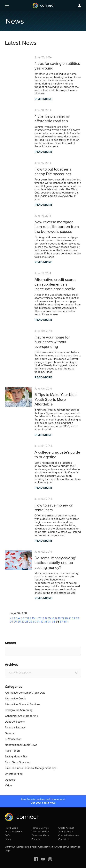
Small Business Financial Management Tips (31, 768)
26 (19, 622)
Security (36, 839)
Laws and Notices (41, 832)
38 (65, 622)
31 (38, 622)
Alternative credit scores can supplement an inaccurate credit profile (55, 284)
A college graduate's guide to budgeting (57, 455)
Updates (10, 780)
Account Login (66, 832)
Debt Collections (15, 722)
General (10, 733)
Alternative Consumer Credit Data (25, 693)
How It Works (12, 828)
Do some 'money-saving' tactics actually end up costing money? (55, 563)
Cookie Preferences (69, 835)
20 (66, 618)
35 (54, 622)
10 (33, 618)
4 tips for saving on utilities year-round (57, 66)
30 (35, 622)
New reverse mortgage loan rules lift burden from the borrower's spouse (57, 227)
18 (59, 618)
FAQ (7, 835)
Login (79, 6)
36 (58, 622)
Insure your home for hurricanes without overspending (52, 342)
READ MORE (43, 99)
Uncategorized (14, 774)
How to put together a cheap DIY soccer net (53, 171)
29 (31, 622)
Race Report (12, 751)
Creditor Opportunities (69, 847)
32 (42, 622)
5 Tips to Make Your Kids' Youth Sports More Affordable (56, 399)
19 (63, 618)
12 (39, 618)
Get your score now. (43, 803)
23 (77, 618)
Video (8, 786)
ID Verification (13, 739)
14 (46, 618)
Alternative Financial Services (23, 704)
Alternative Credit (15, 699)
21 (70, 618)
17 (56, 618)
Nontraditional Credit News (21, 745)
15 (49, 618)
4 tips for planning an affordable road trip (52, 119)
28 (27, 622)
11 (36, 618)
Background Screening (19, 710)
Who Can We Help (14, 832)
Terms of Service (40, 828)
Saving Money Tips (16, 757)
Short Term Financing (18, 762)
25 (15, 622)
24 (11, 622)
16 (53, 618)
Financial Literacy (15, 728)
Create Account (66, 828)
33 (46, 622)
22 (74, 618)
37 (61, 622)
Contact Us (64, 839)
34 (50, 622)
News (8, 839)
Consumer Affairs (40, 835)
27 (23, 622)
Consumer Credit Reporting (21, 716)
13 (43, 618)
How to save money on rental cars (54, 507)
